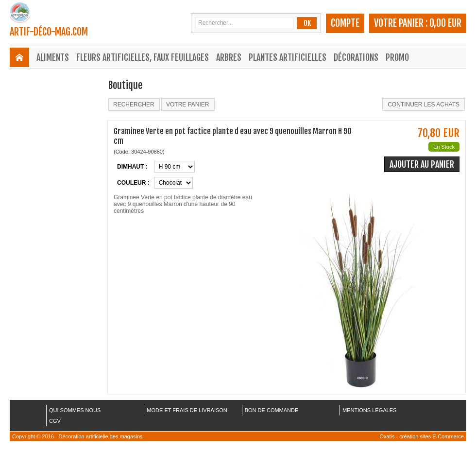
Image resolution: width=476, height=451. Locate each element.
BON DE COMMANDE (272, 410)
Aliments (53, 57)
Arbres (229, 57)
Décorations (356, 57)
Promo (397, 57)
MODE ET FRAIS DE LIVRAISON (187, 410)
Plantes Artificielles (288, 57)
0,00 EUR (445, 23)
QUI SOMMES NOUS (75, 410)
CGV (55, 421)
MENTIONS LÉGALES (369, 410)
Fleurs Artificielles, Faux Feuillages (143, 57)
